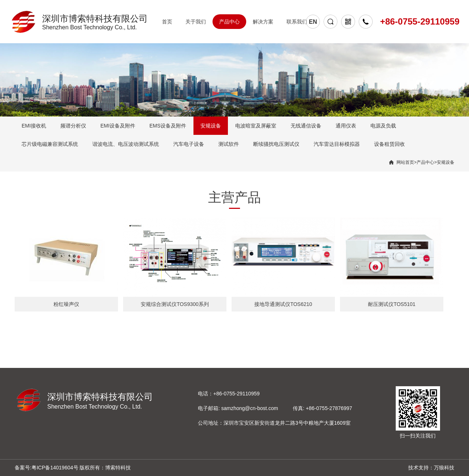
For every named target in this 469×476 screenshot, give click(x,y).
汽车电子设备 (189, 144)
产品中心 (229, 22)
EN (313, 22)
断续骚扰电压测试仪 (276, 144)
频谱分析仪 (73, 126)
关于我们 (196, 22)
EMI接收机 (34, 126)
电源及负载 (383, 126)
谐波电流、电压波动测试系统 (126, 144)
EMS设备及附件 (168, 126)
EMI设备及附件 (118, 126)
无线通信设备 (306, 126)
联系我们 (297, 22)
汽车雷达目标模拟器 (337, 144)
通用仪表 (346, 126)
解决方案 (263, 22)
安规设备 (211, 126)
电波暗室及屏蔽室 (256, 126)
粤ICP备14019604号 (55, 468)
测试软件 (229, 144)
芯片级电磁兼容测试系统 (50, 144)
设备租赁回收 (389, 144)
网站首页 (405, 162)
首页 (167, 22)
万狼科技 (444, 468)
